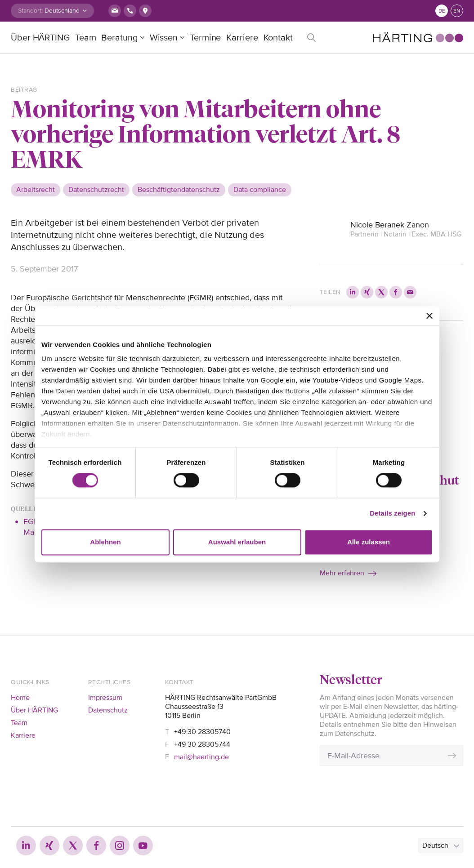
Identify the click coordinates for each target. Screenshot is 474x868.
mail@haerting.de (201, 757)
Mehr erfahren (342, 573)
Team (86, 38)
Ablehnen (105, 542)
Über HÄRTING (40, 38)
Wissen (164, 38)
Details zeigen (392, 514)
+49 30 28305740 (202, 732)
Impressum (105, 698)
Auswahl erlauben (237, 542)
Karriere (242, 38)
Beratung (119, 38)
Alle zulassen (369, 542)
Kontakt (278, 38)
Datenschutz (108, 710)
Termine (205, 38)
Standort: (30, 11)
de (442, 11)
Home (20, 698)
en (457, 11)
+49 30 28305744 (202, 744)
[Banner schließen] (429, 316)
